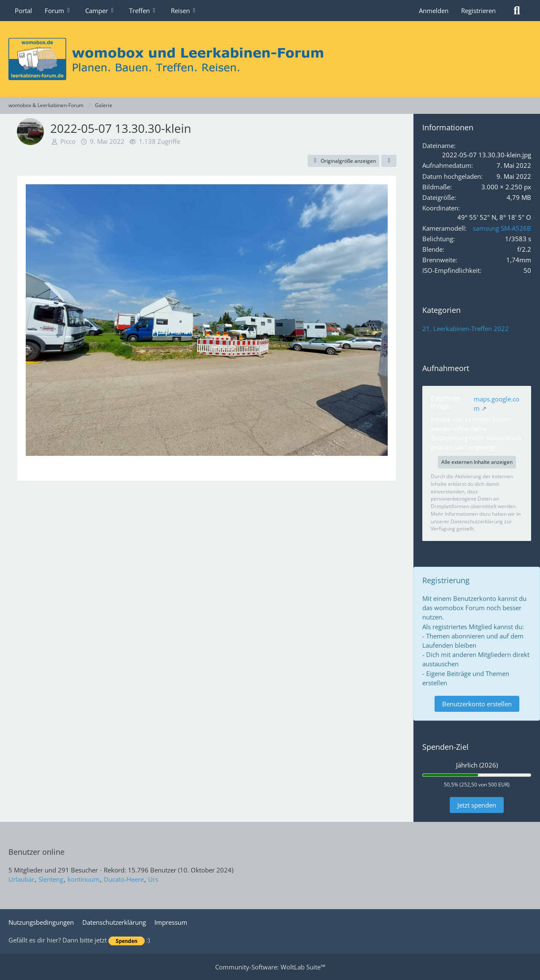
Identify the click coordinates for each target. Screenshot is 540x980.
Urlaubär (21, 879)
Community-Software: (270, 967)
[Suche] (517, 11)
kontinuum (84, 879)
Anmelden (434, 11)
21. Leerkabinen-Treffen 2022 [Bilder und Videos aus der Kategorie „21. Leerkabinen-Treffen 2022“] (466, 328)
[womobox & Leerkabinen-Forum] (270, 59)
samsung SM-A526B (502, 228)
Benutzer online (36, 852)
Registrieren (478, 11)
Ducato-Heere (124, 879)
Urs (153, 879)
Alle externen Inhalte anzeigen (477, 462)
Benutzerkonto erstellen (477, 704)
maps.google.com (497, 404)
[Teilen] (389, 161)
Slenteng (51, 879)
